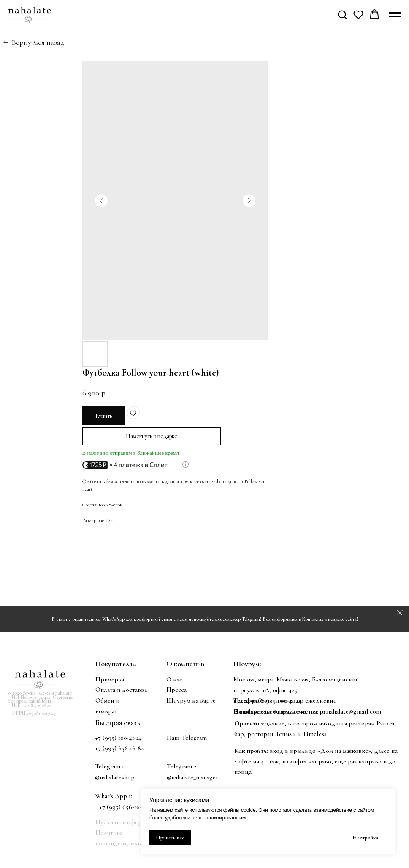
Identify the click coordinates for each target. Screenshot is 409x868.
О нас (174, 679)
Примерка (110, 679)
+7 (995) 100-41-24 (118, 738)
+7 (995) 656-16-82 (123, 807)
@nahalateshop (115, 777)
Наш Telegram (187, 738)
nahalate (338, 711)
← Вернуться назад (33, 42)
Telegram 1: (110, 766)
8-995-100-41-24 (281, 700)
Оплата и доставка (121, 690)
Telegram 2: (182, 766)
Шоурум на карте (191, 700)
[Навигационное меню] (395, 15)
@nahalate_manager (192, 777)
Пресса (176, 690)
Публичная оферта (121, 822)
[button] (342, 14)
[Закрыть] (400, 613)
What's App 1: (114, 796)
